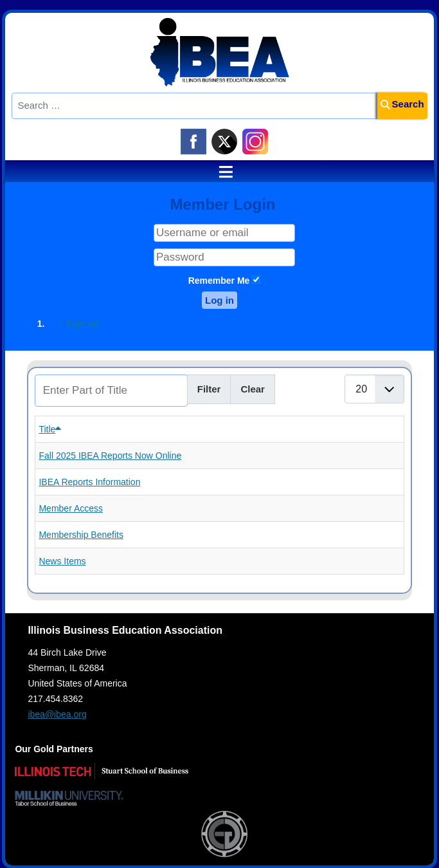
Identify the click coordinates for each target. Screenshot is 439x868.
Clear (253, 389)
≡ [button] (220, 172)
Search (402, 104)
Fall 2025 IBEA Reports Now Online (110, 456)
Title (50, 429)
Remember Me (219, 281)
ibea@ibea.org (57, 714)
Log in (219, 300)
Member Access (71, 508)
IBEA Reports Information (89, 482)
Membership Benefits (81, 535)
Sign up (79, 324)
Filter (209, 389)
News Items (62, 561)
